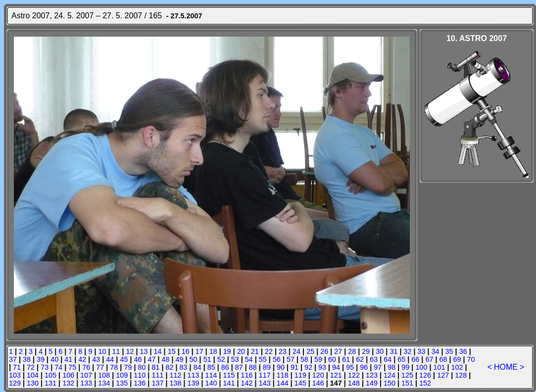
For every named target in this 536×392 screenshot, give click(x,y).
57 (291, 359)
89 (267, 367)
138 (175, 383)
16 (186, 351)
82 (170, 367)
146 (318, 383)
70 (471, 359)
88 (253, 367)
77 (100, 367)
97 (378, 367)
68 (443, 359)
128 (461, 375)
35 (449, 351)
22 (269, 351)
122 (354, 375)
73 (45, 367)
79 (128, 367)
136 (140, 383)
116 (247, 375)
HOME (506, 367)
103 (15, 375)
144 (283, 383)
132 (68, 383)
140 (211, 383)
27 (338, 351)
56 (277, 359)
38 (27, 359)
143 (265, 383)
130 (33, 383)
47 (151, 359)
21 (255, 351)
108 (104, 375)
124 (390, 375)
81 (156, 367)
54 (249, 359)
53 (235, 359)
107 (86, 375)
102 (457, 367)
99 (405, 367)
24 (296, 351)
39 (41, 359)
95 (350, 367)
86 (225, 367)
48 (166, 359)
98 (391, 367)
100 (421, 367)
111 (157, 375)
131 (50, 383)
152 (425, 383)
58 (304, 359)
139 (193, 383)
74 (58, 367)
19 (227, 351)
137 (157, 383)
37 (13, 359)
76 (86, 367)
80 (142, 367)
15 (172, 351)
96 (364, 367)
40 (54, 359)
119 (300, 375)
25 (310, 351)
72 (31, 367)
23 (283, 351)
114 (211, 375)
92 (308, 367)
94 (336, 367)
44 (110, 359)
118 (283, 375)
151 (407, 383)
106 (68, 375)
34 (436, 351)
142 (247, 383)
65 (401, 359)
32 (407, 351)
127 (443, 375)
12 (130, 351)
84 (197, 367)
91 (294, 367)
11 (116, 351)
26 (324, 351)
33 (422, 351)
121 (336, 375)
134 (104, 383)
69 (457, 359)
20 (241, 351)
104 (33, 375)
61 (346, 359)
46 (138, 359)
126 (425, 375)
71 (17, 367)
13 (144, 351)
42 (82, 359)
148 (354, 383)
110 (140, 375)
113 (193, 375)
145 (300, 383)
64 (388, 359)
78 (114, 367)
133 (86, 383)
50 (194, 359)
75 (72, 367)
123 (372, 375)
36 (463, 351)
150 (390, 383)
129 (15, 383)
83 (184, 367)
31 (393, 351)
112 (175, 375)
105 (50, 375)
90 (281, 367)
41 (68, 359)
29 (366, 351)
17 (199, 351)
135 (122, 383)
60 (332, 359)
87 (239, 367)
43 (96, 359)
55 (263, 359)
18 (213, 351)
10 (102, 351)
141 (229, 383)
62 (360, 359)
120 (318, 375)
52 (221, 359)
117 (265, 375)
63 (374, 359)
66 (415, 359)
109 (122, 375)
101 (439, 367)
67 (429, 359)
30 (380, 351)
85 (211, 367)
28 (352, 351)
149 (372, 383)
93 (322, 367)
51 (207, 359)
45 (124, 359)
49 (180, 359)
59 (318, 359)
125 (407, 375)
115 (229, 375)
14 (158, 351)
